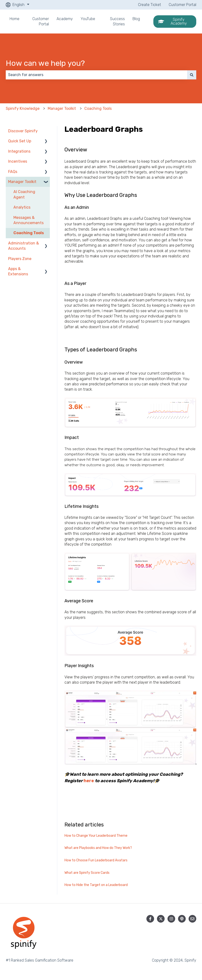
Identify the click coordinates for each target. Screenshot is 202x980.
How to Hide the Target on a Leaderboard (96, 885)
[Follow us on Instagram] (171, 919)
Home (14, 19)
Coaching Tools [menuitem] (29, 233)
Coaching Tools (98, 108)
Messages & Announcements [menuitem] (29, 220)
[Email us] (192, 919)
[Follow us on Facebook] (150, 919)
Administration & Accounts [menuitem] (23, 246)
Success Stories (117, 21)
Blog (136, 19)
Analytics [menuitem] (22, 207)
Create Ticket (150, 5)
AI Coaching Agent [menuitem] (24, 194)
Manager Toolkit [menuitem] (22, 182)
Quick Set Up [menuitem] (20, 141)
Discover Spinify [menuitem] (23, 131)
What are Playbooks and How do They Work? (98, 848)
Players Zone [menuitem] (20, 259)
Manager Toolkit (62, 108)
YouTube (88, 19)
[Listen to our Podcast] (182, 919)
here (89, 781)
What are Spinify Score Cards (87, 873)
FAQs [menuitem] (13, 172)
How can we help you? (45, 63)
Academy (65, 19)
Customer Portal (182, 5)
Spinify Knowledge (23, 108)
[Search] (192, 75)
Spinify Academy (173, 21)
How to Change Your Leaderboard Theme (96, 836)
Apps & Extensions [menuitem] (18, 271)
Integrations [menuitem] (19, 151)
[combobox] (96, 75)
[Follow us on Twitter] (161, 919)
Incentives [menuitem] (18, 161)
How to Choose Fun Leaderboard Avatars (96, 860)
